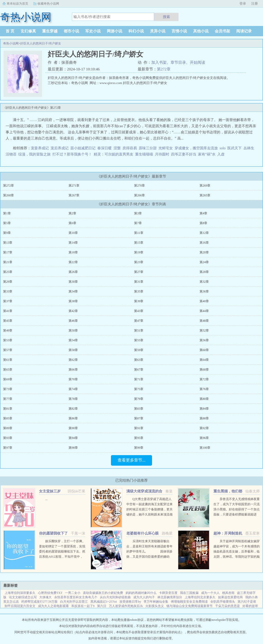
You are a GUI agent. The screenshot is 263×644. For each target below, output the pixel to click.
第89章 (8, 428)
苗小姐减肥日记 (83, 148)
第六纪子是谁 (247, 602)
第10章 (73, 233)
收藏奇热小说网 (48, 4)
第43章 (139, 311)
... (46, 499)
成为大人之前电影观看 (53, 606)
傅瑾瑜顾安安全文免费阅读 (189, 602)
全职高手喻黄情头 (223, 602)
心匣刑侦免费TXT (50, 593)
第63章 (139, 360)
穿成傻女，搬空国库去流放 (196, 148)
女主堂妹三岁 (50, 491)
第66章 (73, 370)
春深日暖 (105, 148)
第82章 (73, 409)
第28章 (204, 272)
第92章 (204, 428)
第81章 (8, 409)
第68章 (204, 370)
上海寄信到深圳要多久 (20, 593)
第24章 (204, 262)
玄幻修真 (28, 31)
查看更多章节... (131, 460)
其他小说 (201, 31)
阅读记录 (244, 31)
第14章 (73, 243)
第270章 (139, 186)
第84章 (204, 409)
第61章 (8, 360)
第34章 (73, 291)
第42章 (73, 311)
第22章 (73, 262)
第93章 (8, 438)
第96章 (204, 438)
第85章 (8, 418)
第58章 (73, 350)
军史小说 (93, 31)
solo (223, 148)
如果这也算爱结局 (230, 597)
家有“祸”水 (207, 154)
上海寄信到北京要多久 (200, 597)
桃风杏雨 (228, 593)
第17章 (8, 252)
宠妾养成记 (40, 148)
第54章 (73, 340)
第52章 (204, 330)
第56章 (204, 340)
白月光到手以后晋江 (74, 602)
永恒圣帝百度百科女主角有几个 (76, 597)
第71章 (139, 379)
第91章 (139, 428)
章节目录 (178, 62)
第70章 (73, 379)
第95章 (139, 438)
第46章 (73, 321)
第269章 (205, 186)
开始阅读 (198, 62)
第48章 (204, 321)
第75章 (139, 389)
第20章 (204, 252)
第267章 (74, 195)
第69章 (8, 379)
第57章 (8, 350)
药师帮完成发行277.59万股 (39, 602)
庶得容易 (130, 148)
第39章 (139, 301)
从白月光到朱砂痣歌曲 (115, 597)
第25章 (8, 272)
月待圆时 (162, 154)
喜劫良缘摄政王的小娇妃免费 (103, 593)
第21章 (8, 262)
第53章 (8, 340)
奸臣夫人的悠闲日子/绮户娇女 (41, 43)
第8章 (203, 223)
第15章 (139, 243)
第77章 (8, 399)
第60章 (204, 350)
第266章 (139, 195)
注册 (255, 3)
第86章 (73, 418)
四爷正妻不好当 (184, 154)
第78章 (73, 399)
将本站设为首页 (17, 4)
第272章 (164, 69)
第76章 (204, 389)
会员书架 (222, 31)
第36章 (204, 291)
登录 (243, 3)
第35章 (139, 291)
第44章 (204, 311)
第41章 (8, 311)
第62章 (73, 360)
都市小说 (71, 31)
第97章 (8, 448)
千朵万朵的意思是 (228, 606)
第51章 (139, 330)
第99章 (139, 448)
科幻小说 (136, 31)
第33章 (8, 291)
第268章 (8, 195)
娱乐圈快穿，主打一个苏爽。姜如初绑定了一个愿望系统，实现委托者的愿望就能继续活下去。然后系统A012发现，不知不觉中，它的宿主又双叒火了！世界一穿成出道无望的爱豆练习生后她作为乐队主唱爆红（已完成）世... (62, 557)
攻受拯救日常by (130, 602)
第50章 (73, 330)
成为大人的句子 (144, 597)
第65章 (8, 370)
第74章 (73, 389)
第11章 (139, 233)
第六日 (102, 606)
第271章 (74, 186)
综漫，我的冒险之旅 (34, 154)
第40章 (204, 301)
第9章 (7, 233)
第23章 (139, 262)
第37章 (8, 301)
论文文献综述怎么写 (23, 597)
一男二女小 (73, 593)
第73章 (8, 389)
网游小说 (115, 31)
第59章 (139, 350)
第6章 (72, 223)
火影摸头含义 (155, 606)
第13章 (8, 243)
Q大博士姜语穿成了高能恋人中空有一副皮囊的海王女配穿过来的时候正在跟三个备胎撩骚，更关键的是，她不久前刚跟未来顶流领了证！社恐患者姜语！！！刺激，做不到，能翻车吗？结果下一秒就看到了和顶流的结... (149, 514)
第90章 (73, 428)
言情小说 (179, 31)
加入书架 (159, 62)
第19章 (139, 252)
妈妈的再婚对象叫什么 (141, 593)
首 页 (10, 31)
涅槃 (117, 148)
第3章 (138, 213)
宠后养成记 (60, 148)
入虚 (221, 154)
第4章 (203, 213)
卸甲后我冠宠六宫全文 (20, 606)
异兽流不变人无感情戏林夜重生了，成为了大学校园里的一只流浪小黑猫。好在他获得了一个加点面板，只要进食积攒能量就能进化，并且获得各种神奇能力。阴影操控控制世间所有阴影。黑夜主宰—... (237, 514)
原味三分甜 (148, 148)
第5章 (7, 223)
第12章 (204, 233)
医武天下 (234, 148)
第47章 (139, 321)
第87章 (139, 418)
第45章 (8, 321)
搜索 (166, 17)
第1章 (7, 213)
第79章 (139, 399)
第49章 (8, 330)
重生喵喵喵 (144, 154)
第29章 (8, 282)
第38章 (73, 301)
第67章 (139, 370)
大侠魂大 (45, 597)
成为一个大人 (210, 593)
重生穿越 (50, 31)
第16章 (204, 243)
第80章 (204, 399)
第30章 (73, 282)
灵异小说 (158, 31)
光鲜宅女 (166, 148)
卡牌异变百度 (168, 593)
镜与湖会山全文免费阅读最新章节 (190, 606)
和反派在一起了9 (83, 606)
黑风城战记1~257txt (104, 602)
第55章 (139, 340)
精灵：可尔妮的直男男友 (114, 154)
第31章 (139, 282)
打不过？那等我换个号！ (72, 154)
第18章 (73, 252)
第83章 (139, 409)
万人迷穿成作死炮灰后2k (126, 606)
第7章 (138, 223)
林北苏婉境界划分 (170, 597)
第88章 (204, 418)
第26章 (73, 272)
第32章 (204, 282)
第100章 (205, 448)
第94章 (73, 438)
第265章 (205, 195)
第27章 (139, 272)
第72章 (204, 379)
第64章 (204, 360)
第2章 (72, 213)
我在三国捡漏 (189, 593)
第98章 (73, 448)
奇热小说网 (11, 43)
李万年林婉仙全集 (156, 602)
